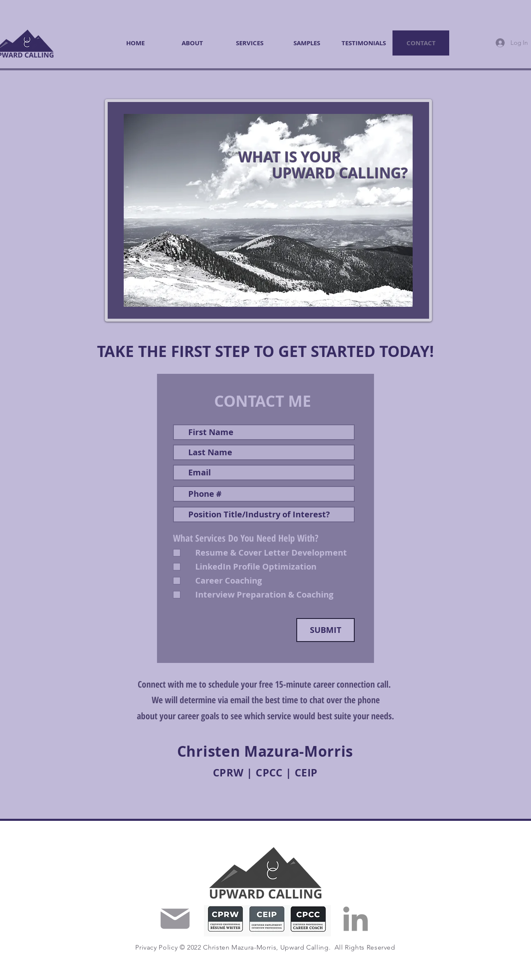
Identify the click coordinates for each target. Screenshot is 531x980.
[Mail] (175, 919)
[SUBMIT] (326, 630)
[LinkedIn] (356, 919)
